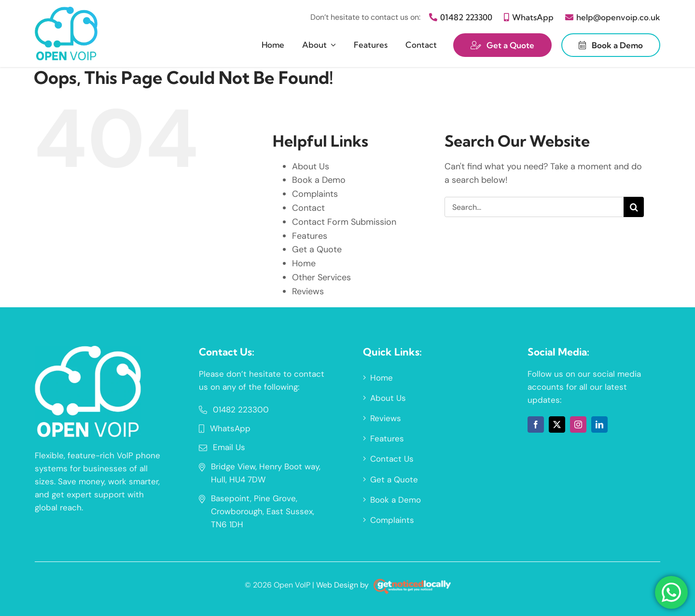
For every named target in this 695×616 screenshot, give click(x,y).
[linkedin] (599, 424)
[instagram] (578, 424)
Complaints (315, 194)
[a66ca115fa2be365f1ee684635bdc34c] (88, 350)
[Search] (634, 207)
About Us (311, 166)
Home (304, 263)
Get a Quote (317, 249)
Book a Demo (319, 180)
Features (310, 236)
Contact (308, 208)
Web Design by (342, 585)
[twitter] (557, 424)
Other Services (321, 277)
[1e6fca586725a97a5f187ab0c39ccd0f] (66, 11)
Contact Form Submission (344, 222)
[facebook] (536, 424)
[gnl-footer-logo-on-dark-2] (412, 583)
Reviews (308, 291)
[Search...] (534, 207)
